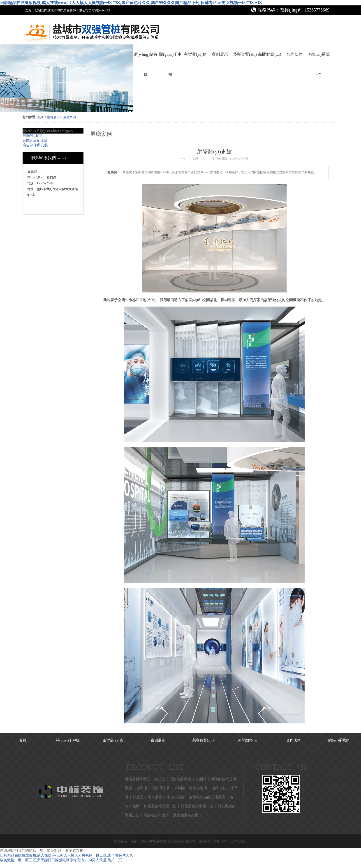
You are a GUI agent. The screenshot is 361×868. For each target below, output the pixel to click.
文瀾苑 (201, 779)
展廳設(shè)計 (33, 136)
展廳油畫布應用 (156, 815)
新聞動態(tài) (270, 54)
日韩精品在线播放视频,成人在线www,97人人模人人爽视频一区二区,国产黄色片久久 (67, 855)
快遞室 (138, 797)
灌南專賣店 (198, 788)
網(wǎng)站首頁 (146, 58)
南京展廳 (155, 797)
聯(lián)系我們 (319, 58)
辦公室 (160, 779)
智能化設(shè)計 (35, 140)
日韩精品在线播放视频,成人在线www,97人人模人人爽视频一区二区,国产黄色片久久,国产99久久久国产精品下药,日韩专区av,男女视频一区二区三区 (131, 3)
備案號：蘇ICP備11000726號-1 (223, 841)
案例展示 (220, 54)
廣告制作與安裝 (35, 145)
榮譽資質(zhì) (245, 54)
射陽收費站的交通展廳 (207, 797)
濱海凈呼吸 (160, 788)
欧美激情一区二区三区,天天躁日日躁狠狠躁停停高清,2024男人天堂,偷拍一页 (61, 860)
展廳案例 (69, 117)
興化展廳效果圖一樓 (160, 806)
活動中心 (219, 788)
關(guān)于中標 (170, 58)
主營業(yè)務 (195, 54)
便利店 (142, 788)
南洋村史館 (176, 797)
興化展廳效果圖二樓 (197, 806)
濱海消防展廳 (180, 779)
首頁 (40, 117)
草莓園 (179, 788)
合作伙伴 (294, 54)
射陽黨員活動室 (137, 779)
